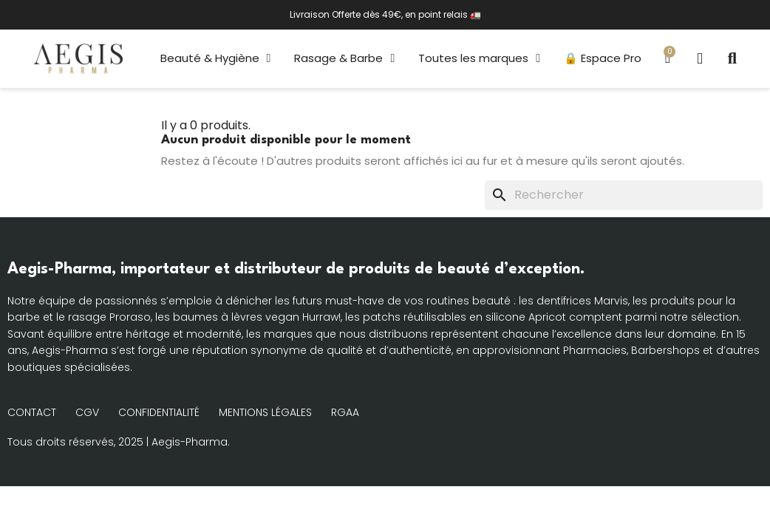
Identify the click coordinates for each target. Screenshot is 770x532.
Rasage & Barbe (344, 58)
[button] (732, 58)
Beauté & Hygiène (216, 58)
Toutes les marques (479, 58)
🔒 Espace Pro (603, 58)
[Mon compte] (700, 59)
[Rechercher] (624, 195)
